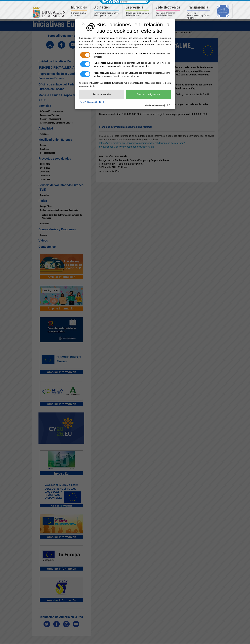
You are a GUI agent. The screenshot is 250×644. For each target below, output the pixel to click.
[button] (79, 11)
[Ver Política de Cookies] (92, 102)
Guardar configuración (148, 94)
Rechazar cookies (102, 94)
